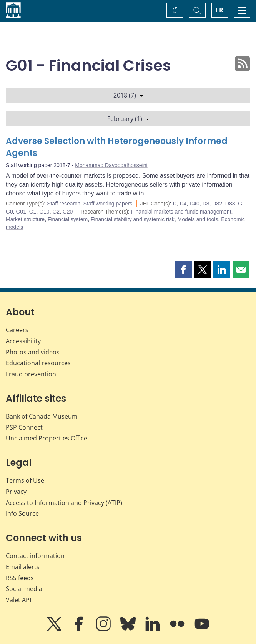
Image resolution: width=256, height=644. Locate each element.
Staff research (64, 204)
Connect (24, 427)
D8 (206, 204)
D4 (183, 204)
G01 (21, 212)
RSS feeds (20, 578)
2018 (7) (128, 95)
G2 (56, 212)
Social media (24, 589)
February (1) (128, 119)
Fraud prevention (31, 374)
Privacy (16, 492)
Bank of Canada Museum (42, 416)
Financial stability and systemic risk (133, 219)
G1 (33, 212)
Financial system (68, 219)
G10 (44, 212)
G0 (9, 212)
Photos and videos (33, 352)
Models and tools (198, 219)
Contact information (35, 556)
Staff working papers (108, 204)
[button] (183, 270)
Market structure (25, 219)
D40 (194, 204)
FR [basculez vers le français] (219, 10)
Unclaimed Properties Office (47, 438)
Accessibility (23, 341)
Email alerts (23, 567)
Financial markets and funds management (181, 212)
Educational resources (38, 363)
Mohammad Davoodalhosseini (111, 165)
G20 (68, 212)
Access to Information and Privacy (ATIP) (64, 503)
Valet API (18, 600)
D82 (217, 204)
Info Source (22, 513)
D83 (230, 204)
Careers (17, 330)
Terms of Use (25, 480)
